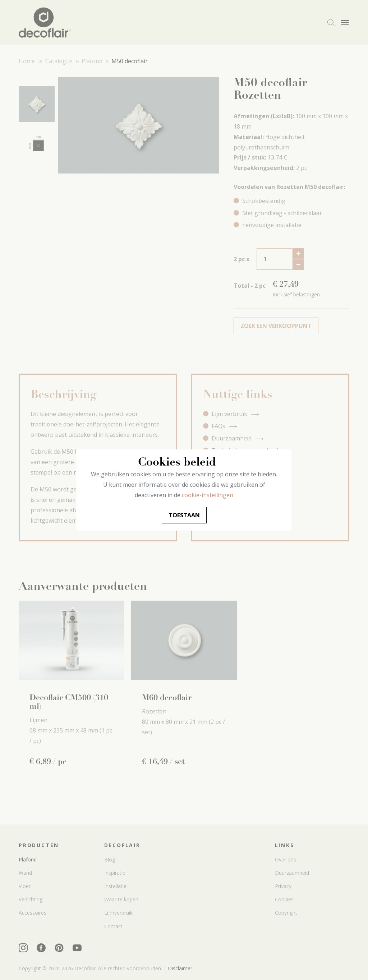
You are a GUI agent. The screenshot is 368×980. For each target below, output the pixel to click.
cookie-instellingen (208, 495)
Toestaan (184, 515)
